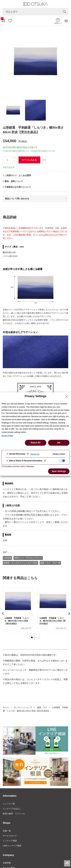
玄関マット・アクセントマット (28, 558)
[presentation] (2, 614)
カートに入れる (29, 160)
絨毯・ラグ (42, 707)
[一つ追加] (15, 158)
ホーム (6, 707)
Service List (35, 454)
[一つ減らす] (15, 162)
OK (59, 443)
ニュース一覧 (9, 804)
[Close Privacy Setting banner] (67, 397)
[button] (32, 637)
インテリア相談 (10, 841)
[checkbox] (62, 461)
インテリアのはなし (12, 809)
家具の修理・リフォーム (14, 814)
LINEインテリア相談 (12, 846)
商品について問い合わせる (17, 199)
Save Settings (59, 471)
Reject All (35, 443)
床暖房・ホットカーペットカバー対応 (20, 563)
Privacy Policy (7, 436)
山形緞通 (7, 558)
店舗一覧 (7, 831)
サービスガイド (10, 836)
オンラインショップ (23, 707)
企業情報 (7, 863)
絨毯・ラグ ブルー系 (50, 563)
